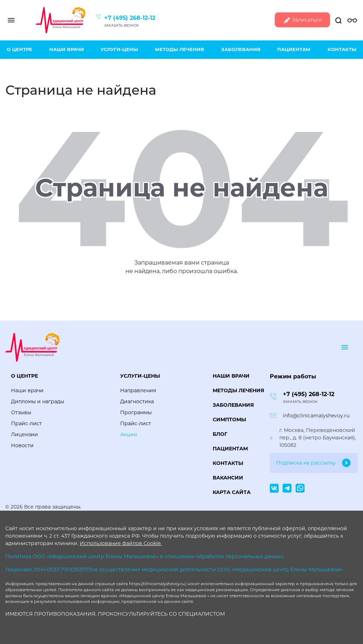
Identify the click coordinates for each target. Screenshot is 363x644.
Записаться (302, 20)
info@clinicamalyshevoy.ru (316, 416)
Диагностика (137, 401)
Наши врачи (67, 49)
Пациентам (294, 49)
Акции (129, 434)
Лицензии (24, 434)
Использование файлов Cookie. (121, 543)
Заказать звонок (122, 25)
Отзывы (21, 412)
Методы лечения (180, 49)
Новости (22, 445)
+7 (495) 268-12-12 (130, 18)
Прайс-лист (26, 423)
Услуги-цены (119, 49)
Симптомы (229, 420)
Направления (138, 390)
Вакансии (228, 478)
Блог (220, 434)
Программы (136, 412)
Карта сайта (232, 492)
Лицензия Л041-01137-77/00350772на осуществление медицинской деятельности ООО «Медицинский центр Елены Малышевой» (174, 570)
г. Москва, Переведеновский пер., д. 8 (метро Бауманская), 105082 (318, 438)
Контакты (342, 49)
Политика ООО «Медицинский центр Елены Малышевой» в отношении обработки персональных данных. (145, 556)
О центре (19, 49)
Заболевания (241, 49)
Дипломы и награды (38, 401)
